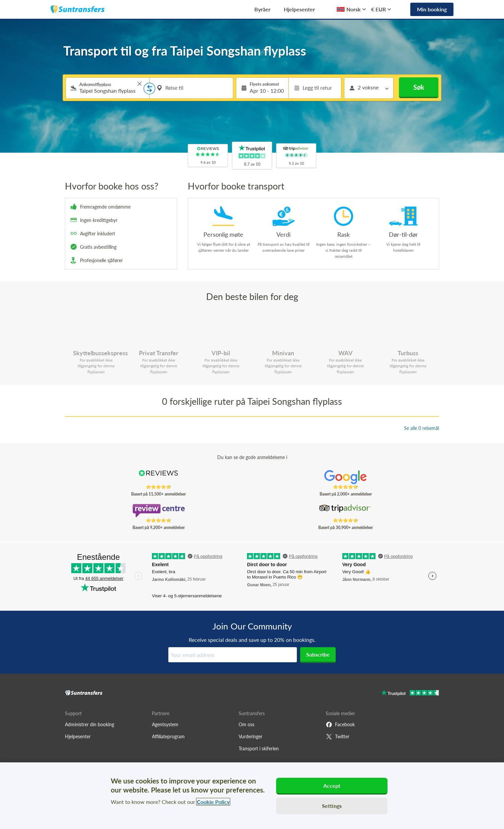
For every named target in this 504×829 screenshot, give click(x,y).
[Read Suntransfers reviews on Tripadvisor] (346, 511)
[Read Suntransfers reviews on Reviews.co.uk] (158, 477)
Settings (332, 806)
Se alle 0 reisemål (422, 428)
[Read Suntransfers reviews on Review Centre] (158, 511)
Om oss (246, 724)
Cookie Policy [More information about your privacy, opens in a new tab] (213, 802)
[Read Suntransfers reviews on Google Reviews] (346, 477)
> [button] (140, 84)
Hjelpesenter (299, 9)
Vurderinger (250, 736)
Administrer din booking (90, 724)
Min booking (432, 9)
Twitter (338, 737)
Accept (332, 786)
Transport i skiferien (259, 748)
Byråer (262, 9)
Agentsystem (165, 724)
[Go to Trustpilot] (410, 694)
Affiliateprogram (168, 736)
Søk (419, 87)
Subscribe (318, 654)
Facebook (340, 725)
